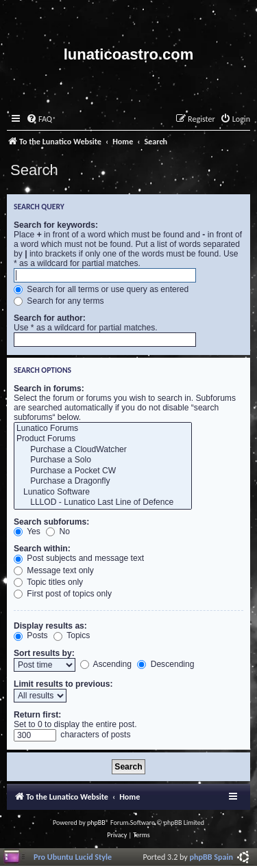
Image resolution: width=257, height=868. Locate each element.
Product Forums (103, 439)
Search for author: (50, 318)
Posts (31, 635)
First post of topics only (63, 594)
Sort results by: (44, 653)
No (58, 531)
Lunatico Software (103, 492)
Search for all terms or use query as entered (101, 289)
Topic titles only (48, 582)
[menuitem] (39, 119)
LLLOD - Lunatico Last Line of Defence (103, 503)
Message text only (54, 570)
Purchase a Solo (103, 460)
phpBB (96, 823)
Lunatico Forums (103, 429)
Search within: (42, 549)
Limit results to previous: (63, 684)
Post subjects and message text (79, 558)
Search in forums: (49, 389)
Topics (72, 635)
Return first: (37, 715)
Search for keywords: (56, 225)
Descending (166, 664)
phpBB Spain (211, 857)
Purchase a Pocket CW (103, 471)
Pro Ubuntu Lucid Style (73, 857)
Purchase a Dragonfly (103, 482)
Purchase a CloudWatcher (103, 450)
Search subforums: (51, 522)
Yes (27, 531)
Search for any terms (59, 301)
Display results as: (50, 626)
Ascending (106, 664)
